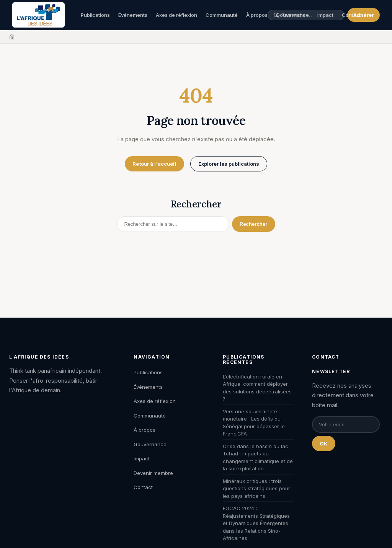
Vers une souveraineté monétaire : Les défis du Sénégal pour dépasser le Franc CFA (254, 423)
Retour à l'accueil (154, 164)
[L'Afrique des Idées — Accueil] (38, 15)
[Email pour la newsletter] (346, 424)
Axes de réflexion (176, 15)
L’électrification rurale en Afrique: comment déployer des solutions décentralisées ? (257, 388)
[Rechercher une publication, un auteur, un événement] (310, 15)
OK (324, 444)
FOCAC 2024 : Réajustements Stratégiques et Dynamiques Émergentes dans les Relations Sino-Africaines (256, 523)
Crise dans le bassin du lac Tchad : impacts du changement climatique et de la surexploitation (258, 457)
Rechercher (254, 224)
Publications (95, 15)
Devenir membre (153, 473)
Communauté (222, 15)
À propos (257, 15)
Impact (142, 458)
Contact (351, 15)
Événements (133, 15)
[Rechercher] (173, 224)
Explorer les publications (229, 164)
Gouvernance (150, 444)
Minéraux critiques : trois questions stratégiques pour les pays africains (256, 488)
